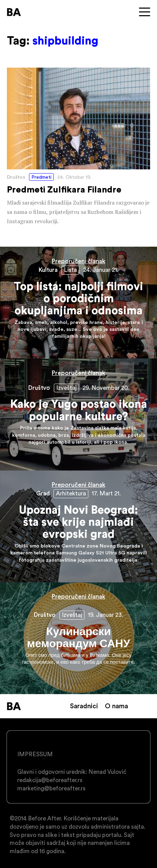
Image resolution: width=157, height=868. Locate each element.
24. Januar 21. (101, 270)
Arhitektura (71, 493)
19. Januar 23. (106, 615)
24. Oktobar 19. (74, 177)
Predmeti (41, 177)
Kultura (48, 270)
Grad (43, 493)
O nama (116, 706)
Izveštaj (66, 388)
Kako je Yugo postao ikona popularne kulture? (78, 414)
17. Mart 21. (106, 493)
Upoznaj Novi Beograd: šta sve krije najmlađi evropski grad (78, 526)
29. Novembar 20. (106, 388)
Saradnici (84, 706)
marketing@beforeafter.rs (51, 788)
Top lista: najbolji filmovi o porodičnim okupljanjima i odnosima (78, 303)
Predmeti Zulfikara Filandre (78, 147)
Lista (70, 270)
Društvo (16, 177)
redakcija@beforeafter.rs (50, 780)
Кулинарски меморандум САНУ (78, 638)
